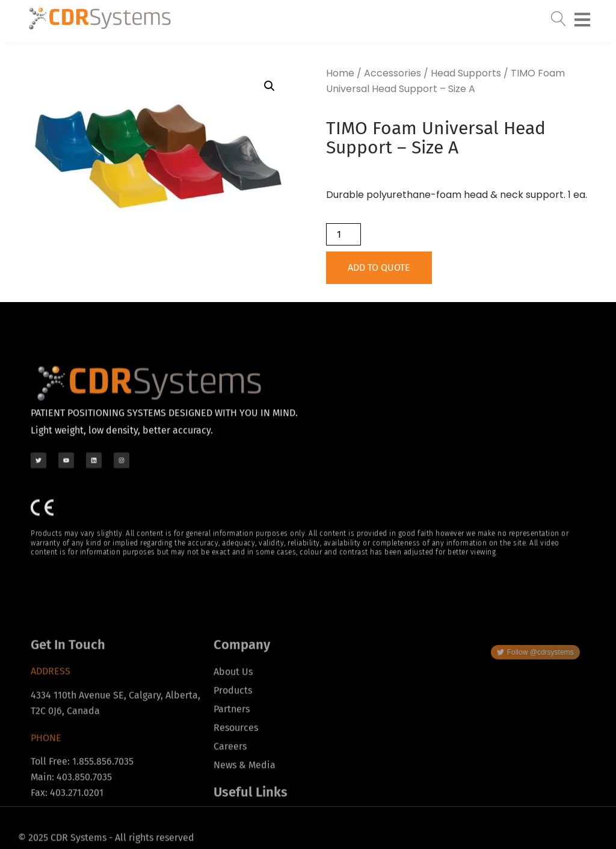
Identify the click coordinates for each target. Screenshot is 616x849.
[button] (269, 86)
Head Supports (466, 73)
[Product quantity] (343, 234)
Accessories (393, 73)
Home (340, 73)
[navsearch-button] (558, 16)
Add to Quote (379, 267)
